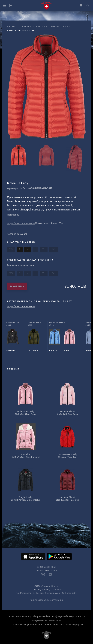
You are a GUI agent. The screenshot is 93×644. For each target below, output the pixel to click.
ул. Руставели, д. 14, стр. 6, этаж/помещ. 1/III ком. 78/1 (46, 593)
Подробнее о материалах (21, 223)
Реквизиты (55, 620)
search (88, 6)
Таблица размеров (17, 234)
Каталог (13, 27)
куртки (27, 27)
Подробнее (13, 215)
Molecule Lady (62, 27)
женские (41, 27)
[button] (11, 7)
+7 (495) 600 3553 (46, 567)
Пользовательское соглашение (46, 600)
